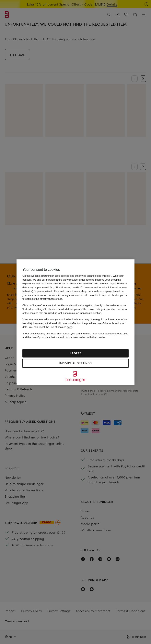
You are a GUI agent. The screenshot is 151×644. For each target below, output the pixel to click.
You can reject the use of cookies (50, 327)
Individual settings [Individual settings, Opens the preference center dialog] (75, 363)
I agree (75, 353)
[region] (75, 322)
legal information (60, 334)
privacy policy (37, 334)
